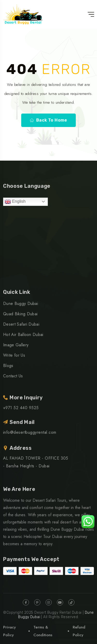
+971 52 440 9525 (21, 408)
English (15, 202)
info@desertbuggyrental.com (30, 432)
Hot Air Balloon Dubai (23, 335)
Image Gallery (16, 345)
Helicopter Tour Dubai (43, 537)
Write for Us (14, 355)
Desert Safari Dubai (21, 324)
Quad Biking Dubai (20, 314)
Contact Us (13, 376)
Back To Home (49, 120)
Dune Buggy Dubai (21, 304)
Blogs (8, 366)
